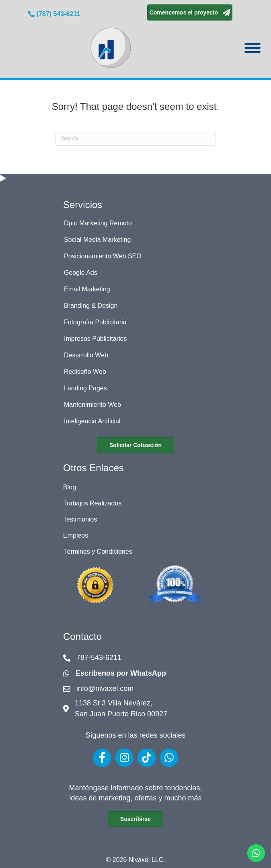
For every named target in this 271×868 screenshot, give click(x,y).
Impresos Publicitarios (95, 339)
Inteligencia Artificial (92, 421)
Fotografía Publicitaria (95, 322)
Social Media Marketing (97, 240)
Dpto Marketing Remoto (98, 223)
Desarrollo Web (86, 355)
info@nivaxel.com (105, 689)
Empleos (76, 535)
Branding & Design (91, 306)
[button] (190, 12)
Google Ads (81, 273)
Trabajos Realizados (92, 503)
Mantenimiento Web (92, 405)
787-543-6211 (99, 658)
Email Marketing (87, 289)
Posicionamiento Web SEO (103, 256)
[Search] (135, 139)
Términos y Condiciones (98, 552)
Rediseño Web (85, 372)
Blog (70, 487)
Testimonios (80, 519)
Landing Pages (85, 388)
